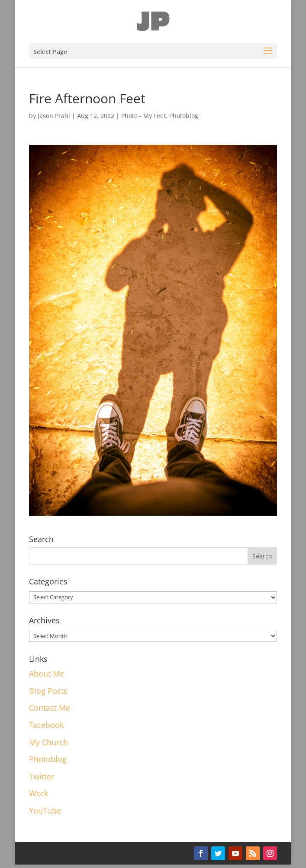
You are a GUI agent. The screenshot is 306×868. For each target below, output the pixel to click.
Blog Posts (48, 691)
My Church (48, 742)
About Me (47, 673)
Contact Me (50, 708)
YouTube (45, 811)
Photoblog (184, 116)
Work (39, 793)
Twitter (42, 776)
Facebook (46, 725)
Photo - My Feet (143, 116)
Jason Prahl (54, 116)
